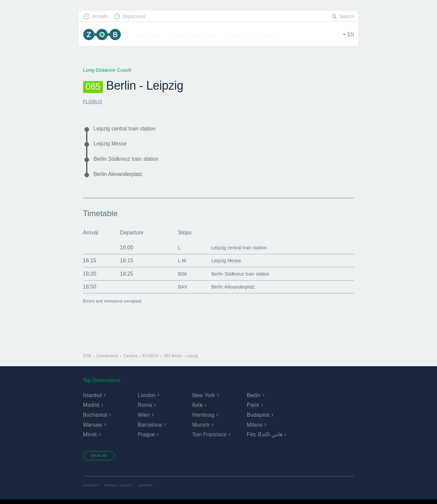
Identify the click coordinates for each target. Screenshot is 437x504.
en (350, 35)
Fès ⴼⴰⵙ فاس (265, 438)
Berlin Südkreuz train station (130, 161)
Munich (201, 428)
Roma (145, 409)
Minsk (90, 438)
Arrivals (101, 17)
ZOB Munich (104, 35)
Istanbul (92, 399)
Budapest (258, 418)
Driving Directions (196, 35)
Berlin (254, 399)
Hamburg (203, 418)
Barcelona (150, 428)
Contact (92, 490)
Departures (137, 17)
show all (101, 460)
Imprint (150, 490)
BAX (176, 290)
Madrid (91, 409)
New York (203, 399)
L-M (176, 264)
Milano (255, 428)
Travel (272, 35)
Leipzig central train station (128, 129)
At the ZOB (241, 35)
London (146, 399)
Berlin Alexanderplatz (121, 177)
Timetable (151, 35)
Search (346, 17)
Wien (144, 418)
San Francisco (209, 438)
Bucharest (95, 418)
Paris (253, 409)
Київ (197, 409)
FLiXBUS (93, 101)
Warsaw (93, 428)
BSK (176, 277)
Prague (146, 438)
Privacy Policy (121, 490)
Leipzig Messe (112, 145)
